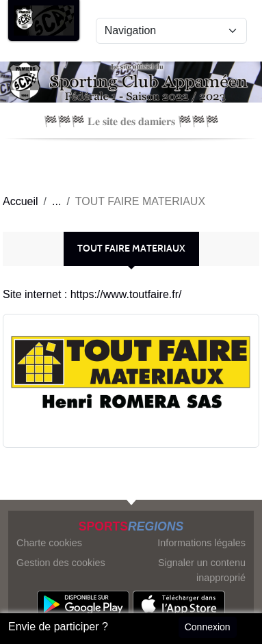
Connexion (208, 627)
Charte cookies (49, 543)
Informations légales (201, 543)
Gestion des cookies (61, 563)
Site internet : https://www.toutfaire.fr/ (92, 294)
